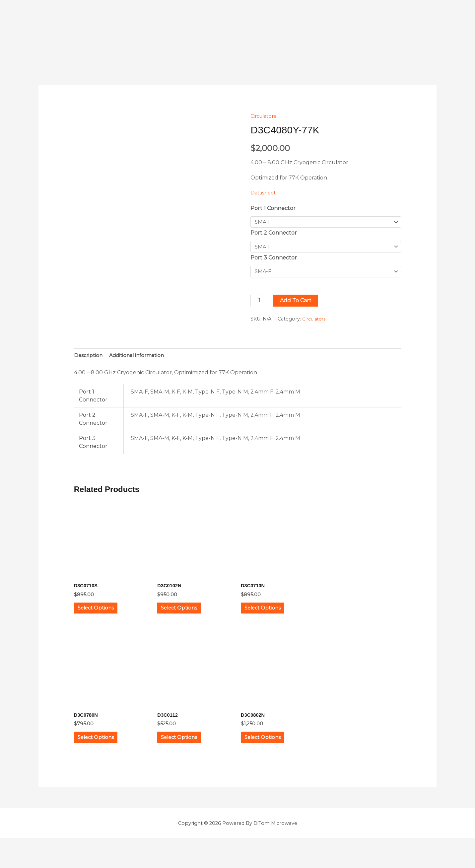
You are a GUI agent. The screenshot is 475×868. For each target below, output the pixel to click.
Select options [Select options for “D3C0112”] (187, 755)
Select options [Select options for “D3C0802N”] (271, 755)
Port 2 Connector (274, 234)
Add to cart (298, 303)
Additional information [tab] (140, 359)
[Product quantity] (260, 303)
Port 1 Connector (273, 208)
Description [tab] (89, 359)
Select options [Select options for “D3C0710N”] (271, 616)
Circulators (265, 116)
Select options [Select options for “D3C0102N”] (187, 616)
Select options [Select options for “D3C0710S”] (104, 616)
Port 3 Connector (274, 259)
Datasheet (264, 193)
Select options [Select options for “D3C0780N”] (104, 755)
